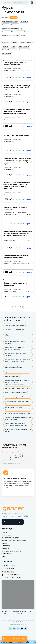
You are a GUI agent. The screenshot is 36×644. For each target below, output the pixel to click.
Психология (14, 18)
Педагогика (6, 25)
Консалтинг (6, 546)
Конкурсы (5, 543)
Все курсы (5, 18)
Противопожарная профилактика (12, 28)
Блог (3, 556)
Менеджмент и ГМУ (8, 32)
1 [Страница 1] (16, 307)
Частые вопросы (7, 554)
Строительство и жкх (8, 39)
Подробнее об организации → (11, 464)
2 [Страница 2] (18, 307)
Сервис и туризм (24, 50)
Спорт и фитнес (24, 21)
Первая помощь (13, 50)
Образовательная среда (10, 538)
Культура (16, 43)
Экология (13, 46)
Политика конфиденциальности (18, 625)
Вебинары (5, 548)
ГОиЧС (4, 50)
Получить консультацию (13, 522)
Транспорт (5, 46)
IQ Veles (6, 2)
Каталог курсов (7, 535)
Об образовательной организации (14, 540)
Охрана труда (15, 25)
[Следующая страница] (24, 307)
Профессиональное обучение (11, 35)
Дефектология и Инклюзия (10, 21)
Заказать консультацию (14, 639)
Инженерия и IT (7, 43)
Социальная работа (21, 32)
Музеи (23, 35)
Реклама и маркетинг (27, 43)
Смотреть (28, 77)
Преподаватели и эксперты (11, 551)
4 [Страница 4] (20, 307)
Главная (4, 532)
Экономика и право (23, 46)
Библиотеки (20, 39)
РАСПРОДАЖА (7, 53)
